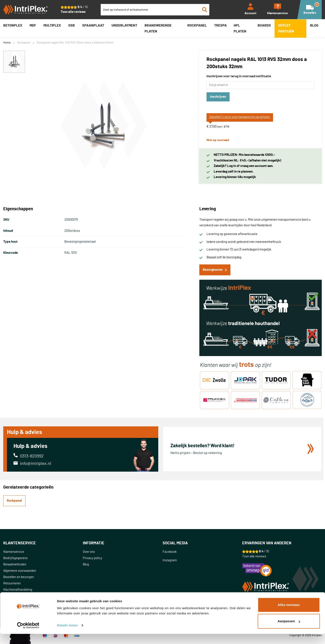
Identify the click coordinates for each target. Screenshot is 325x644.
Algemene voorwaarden (20, 571)
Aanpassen (289, 631)
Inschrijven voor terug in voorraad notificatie (239, 76)
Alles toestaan (289, 615)
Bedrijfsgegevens (15, 558)
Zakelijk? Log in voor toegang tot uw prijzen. (240, 117)
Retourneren (12, 583)
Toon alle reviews (73, 12)
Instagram (170, 560)
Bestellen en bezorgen (19, 577)
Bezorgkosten (215, 270)
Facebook (170, 552)
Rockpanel (24, 43)
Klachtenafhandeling (18, 590)
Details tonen (67, 635)
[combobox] (155, 10)
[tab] (43, 543)
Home (7, 43)
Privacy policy (92, 558)
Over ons (89, 552)
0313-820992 (32, 456)
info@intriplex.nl (36, 464)
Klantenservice (14, 552)
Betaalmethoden (15, 564)
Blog (86, 564)
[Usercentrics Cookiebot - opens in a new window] (28, 636)
